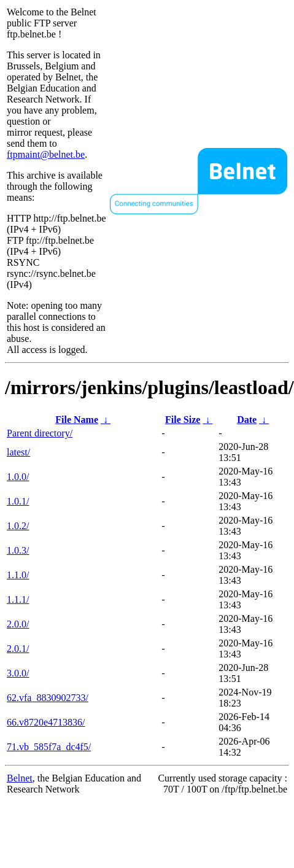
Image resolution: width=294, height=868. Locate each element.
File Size (183, 420)
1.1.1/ (18, 599)
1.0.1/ (18, 501)
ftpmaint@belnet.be (46, 154)
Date (247, 420)
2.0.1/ (18, 649)
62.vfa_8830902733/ (48, 698)
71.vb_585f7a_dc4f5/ (49, 747)
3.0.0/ (18, 673)
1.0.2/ (18, 526)
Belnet (20, 778)
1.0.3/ (18, 550)
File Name (77, 420)
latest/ (18, 452)
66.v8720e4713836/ (46, 722)
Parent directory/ (40, 433)
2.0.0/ (18, 624)
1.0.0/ (18, 477)
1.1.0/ (18, 575)
